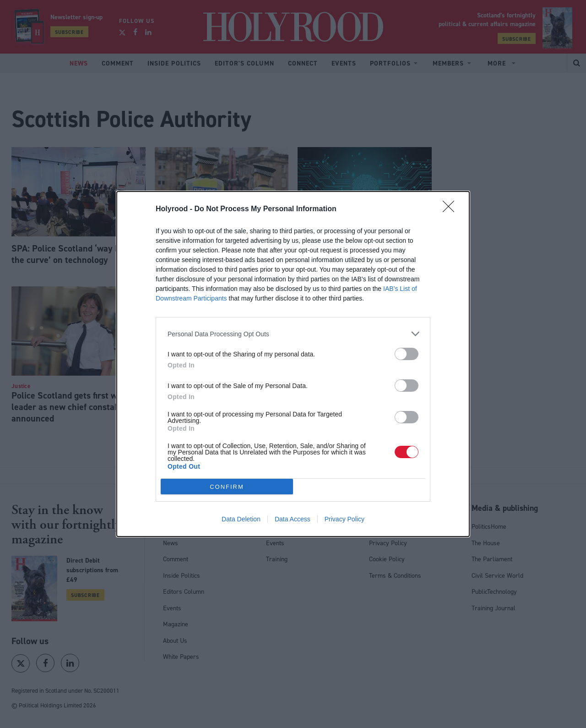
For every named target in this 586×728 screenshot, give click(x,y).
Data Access (293, 519)
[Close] (451, 209)
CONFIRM (227, 486)
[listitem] (293, 334)
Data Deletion (241, 519)
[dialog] (293, 364)
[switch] (407, 354)
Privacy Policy (345, 519)
